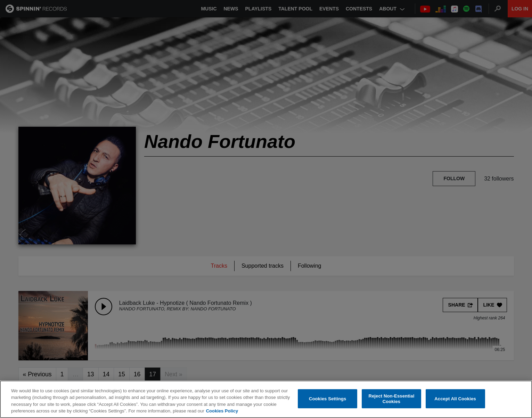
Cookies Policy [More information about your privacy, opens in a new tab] (222, 411)
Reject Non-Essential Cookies (391, 399)
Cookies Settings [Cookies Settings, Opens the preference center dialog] (328, 399)
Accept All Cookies (455, 399)
